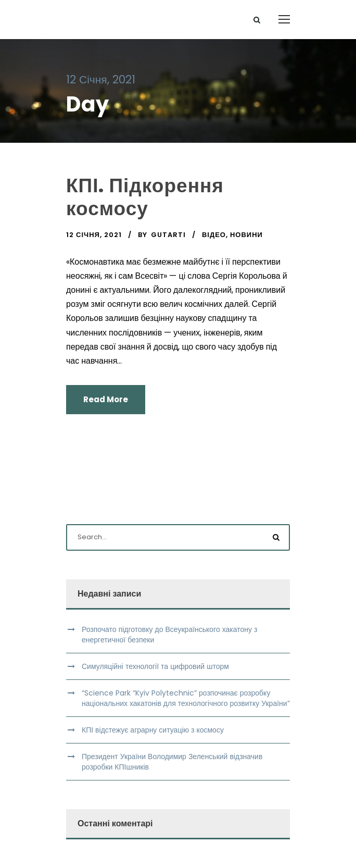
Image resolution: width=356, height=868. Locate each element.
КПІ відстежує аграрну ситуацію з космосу (153, 730)
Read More (106, 399)
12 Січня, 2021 (94, 235)
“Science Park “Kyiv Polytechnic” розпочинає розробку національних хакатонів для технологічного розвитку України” (186, 698)
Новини (246, 235)
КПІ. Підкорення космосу (145, 197)
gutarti (168, 235)
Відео (214, 235)
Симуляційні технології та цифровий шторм (155, 666)
